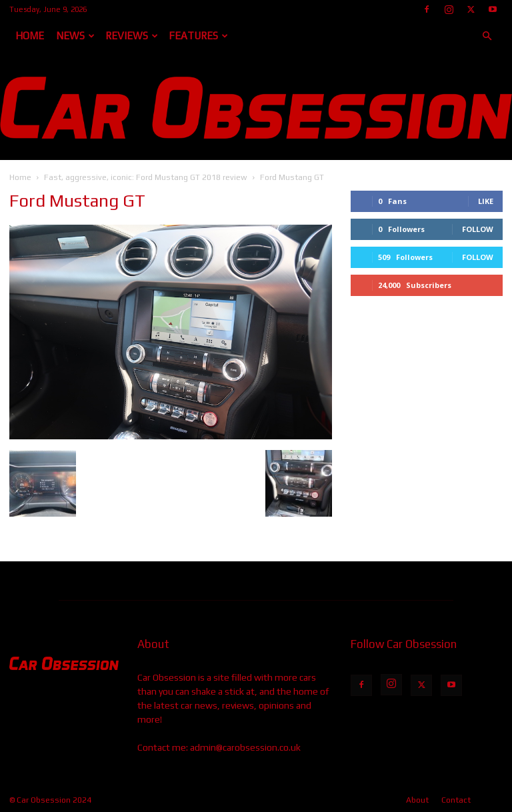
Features (198, 36)
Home (30, 36)
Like (486, 201)
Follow (478, 229)
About (417, 800)
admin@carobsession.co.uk (245, 747)
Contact (456, 800)
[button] (487, 36)
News (75, 36)
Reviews (132, 36)
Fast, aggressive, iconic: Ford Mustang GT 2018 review (146, 177)
